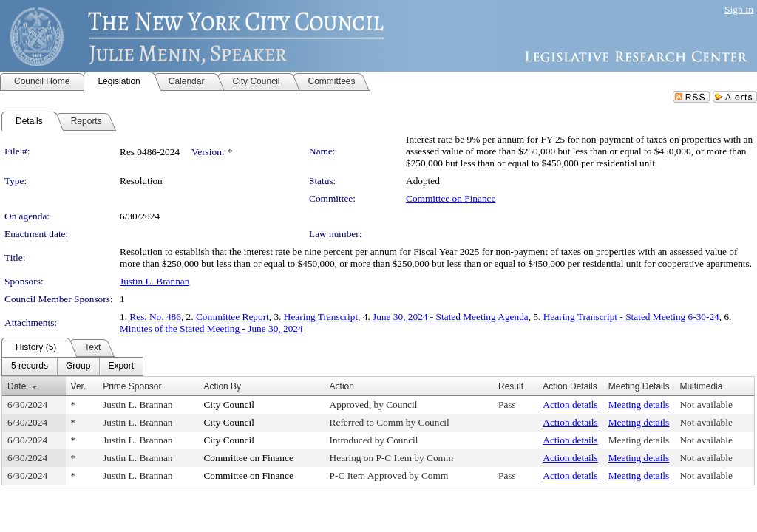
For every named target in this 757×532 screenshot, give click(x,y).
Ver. (79, 386)
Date (17, 386)
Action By (222, 386)
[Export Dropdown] (121, 366)
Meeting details (639, 405)
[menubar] (72, 366)
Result (511, 386)
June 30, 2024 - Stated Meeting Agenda (451, 317)
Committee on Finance (451, 198)
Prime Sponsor (132, 386)
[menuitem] (30, 366)
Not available (706, 405)
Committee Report (232, 317)
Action (342, 386)
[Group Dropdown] (78, 366)
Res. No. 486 (155, 317)
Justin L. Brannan (155, 281)
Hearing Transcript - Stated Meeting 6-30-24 (631, 317)
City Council (229, 405)
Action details (570, 405)
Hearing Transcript (321, 317)
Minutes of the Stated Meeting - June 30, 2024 (211, 328)
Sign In (739, 9)
